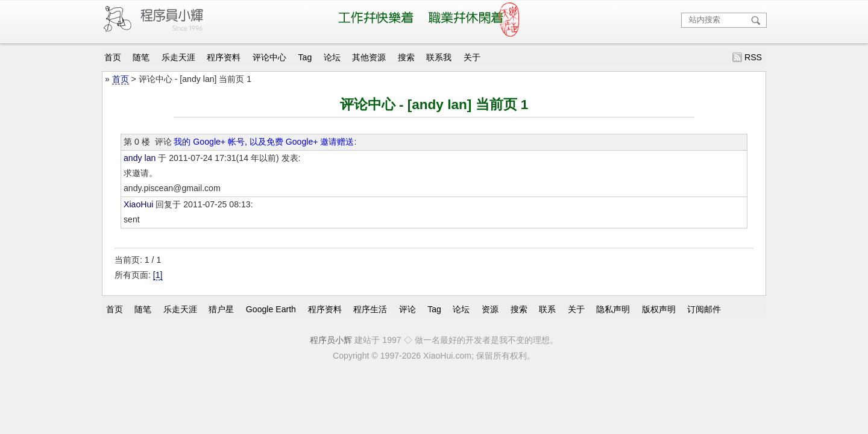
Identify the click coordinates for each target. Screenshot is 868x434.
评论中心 (269, 57)
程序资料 (224, 57)
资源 (490, 309)
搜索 (406, 57)
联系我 (439, 57)
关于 (472, 57)
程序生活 (370, 309)
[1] (158, 275)
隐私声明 (613, 309)
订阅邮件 (704, 309)
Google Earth (271, 309)
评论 (407, 309)
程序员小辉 (331, 340)
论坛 (332, 57)
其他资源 (369, 57)
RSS (753, 57)
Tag (305, 57)
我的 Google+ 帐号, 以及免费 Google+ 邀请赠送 (264, 142)
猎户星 (221, 309)
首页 (113, 57)
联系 (547, 309)
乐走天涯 (178, 57)
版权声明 (659, 309)
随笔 (141, 57)
